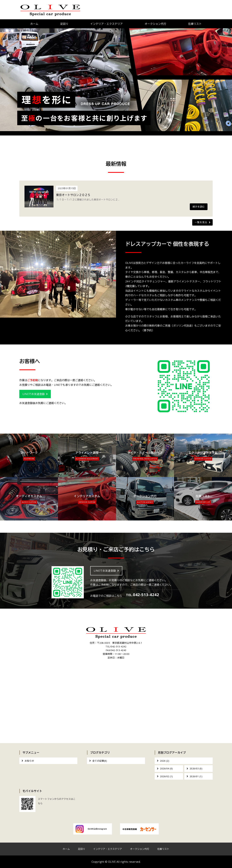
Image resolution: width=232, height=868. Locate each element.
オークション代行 (155, 24)
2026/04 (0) (166, 768)
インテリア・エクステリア (106, 24)
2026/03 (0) (196, 768)
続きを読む (199, 207)
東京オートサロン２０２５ (73, 195)
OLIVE (112, 862)
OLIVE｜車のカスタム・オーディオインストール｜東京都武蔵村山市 (50, 10)
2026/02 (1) (166, 776)
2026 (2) (165, 761)
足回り (64, 24)
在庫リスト (195, 24)
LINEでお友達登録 (34, 394)
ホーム (34, 24)
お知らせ (29, 761)
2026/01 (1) (196, 776)
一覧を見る (201, 222)
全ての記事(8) (100, 761)
